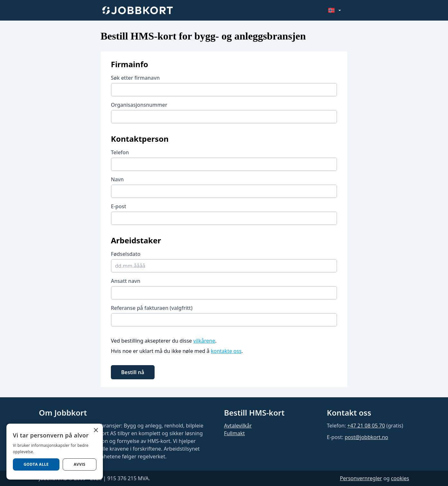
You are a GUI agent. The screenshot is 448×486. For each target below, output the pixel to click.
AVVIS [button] (79, 464)
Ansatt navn (126, 281)
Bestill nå (133, 372)
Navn (117, 179)
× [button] (96, 431)
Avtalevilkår (238, 426)
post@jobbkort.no (366, 437)
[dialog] (55, 452)
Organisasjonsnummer (139, 105)
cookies (400, 478)
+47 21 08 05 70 (366, 426)
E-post (119, 206)
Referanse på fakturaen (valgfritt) (152, 308)
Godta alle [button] (36, 464)
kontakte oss (226, 351)
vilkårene (204, 341)
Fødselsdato (126, 254)
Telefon (120, 152)
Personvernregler (361, 478)
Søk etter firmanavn (135, 78)
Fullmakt (234, 433)
